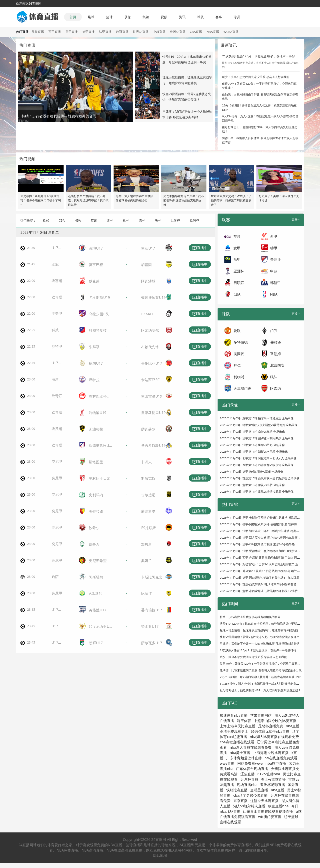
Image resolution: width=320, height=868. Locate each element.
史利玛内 (96, 495)
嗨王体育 (244, 721)
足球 (91, 17)
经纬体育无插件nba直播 (270, 731)
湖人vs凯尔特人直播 (249, 806)
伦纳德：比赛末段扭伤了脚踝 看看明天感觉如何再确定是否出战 (261, 670)
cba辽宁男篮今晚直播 (251, 795)
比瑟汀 (146, 594)
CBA (62, 220)
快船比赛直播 (237, 790)
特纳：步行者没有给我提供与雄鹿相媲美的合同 (250, 617)
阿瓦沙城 (148, 281)
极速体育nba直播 (234, 715)
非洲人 (146, 462)
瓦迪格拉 (96, 429)
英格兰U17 (98, 610)
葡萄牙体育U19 (153, 298)
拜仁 (237, 365)
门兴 (274, 331)
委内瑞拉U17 (152, 610)
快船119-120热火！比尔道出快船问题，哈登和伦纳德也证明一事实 (263, 624)
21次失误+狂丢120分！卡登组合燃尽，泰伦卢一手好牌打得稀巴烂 (268, 56)
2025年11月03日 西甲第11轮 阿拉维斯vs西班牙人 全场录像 (258, 458)
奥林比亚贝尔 (100, 478)
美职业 (276, 260)
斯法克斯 (148, 478)
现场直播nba (247, 785)
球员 (237, 17)
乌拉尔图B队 (99, 314)
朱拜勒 (94, 347)
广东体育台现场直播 (252, 769)
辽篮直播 (248, 774)
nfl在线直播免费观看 (281, 758)
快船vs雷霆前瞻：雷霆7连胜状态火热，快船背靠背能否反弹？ (260, 637)
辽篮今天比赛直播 (264, 801)
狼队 (274, 377)
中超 (274, 271)
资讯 (182, 17)
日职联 (239, 283)
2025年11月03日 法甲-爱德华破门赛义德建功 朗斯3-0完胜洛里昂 (262, 551)
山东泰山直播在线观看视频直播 (268, 811)
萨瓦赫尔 (148, 429)
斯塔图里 (96, 462)
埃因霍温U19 (152, 396)
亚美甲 (57, 314)
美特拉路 (96, 511)
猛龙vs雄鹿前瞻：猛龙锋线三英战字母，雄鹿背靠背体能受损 (259, 630)
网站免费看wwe (250, 763)
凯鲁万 (94, 544)
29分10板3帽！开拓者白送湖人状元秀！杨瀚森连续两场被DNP (260, 677)
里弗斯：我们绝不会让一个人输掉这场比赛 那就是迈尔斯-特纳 (260, 644)
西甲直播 (55, 32)
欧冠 (46, 220)
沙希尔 (94, 528)
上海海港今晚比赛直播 (271, 753)
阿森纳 (276, 388)
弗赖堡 (276, 342)
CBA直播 (196, 32)
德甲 (142, 220)
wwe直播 (227, 763)
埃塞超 (57, 281)
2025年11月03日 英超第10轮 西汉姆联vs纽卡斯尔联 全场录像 (259, 478)
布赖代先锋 (150, 347)
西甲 (110, 220)
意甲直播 (72, 32)
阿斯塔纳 (96, 577)
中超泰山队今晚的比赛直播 (275, 721)
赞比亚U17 (150, 626)
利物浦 (239, 377)
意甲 (126, 220)
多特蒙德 (241, 342)
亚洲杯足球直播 (273, 785)
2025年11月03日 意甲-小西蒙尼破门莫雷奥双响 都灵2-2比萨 (259, 591)
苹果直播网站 (261, 715)
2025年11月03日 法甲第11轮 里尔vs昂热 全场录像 (252, 445)
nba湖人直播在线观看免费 (251, 747)
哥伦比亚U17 (152, 363)
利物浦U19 (98, 413)
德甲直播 (88, 32)
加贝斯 (146, 544)
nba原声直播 (276, 763)
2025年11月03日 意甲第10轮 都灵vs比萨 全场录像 (252, 485)
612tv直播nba (269, 774)
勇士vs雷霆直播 (273, 779)
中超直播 (159, 32)
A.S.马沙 (96, 594)
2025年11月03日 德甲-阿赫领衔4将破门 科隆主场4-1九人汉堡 (259, 578)
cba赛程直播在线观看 (237, 742)
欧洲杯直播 (178, 32)
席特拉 (94, 380)
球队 (200, 17)
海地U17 (96, 248)
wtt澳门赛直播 (270, 817)
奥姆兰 (146, 561)
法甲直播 (105, 32)
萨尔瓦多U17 (152, 643)
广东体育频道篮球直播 (244, 758)
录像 (128, 17)
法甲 (158, 220)
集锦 (146, 17)
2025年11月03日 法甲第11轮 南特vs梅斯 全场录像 (252, 432)
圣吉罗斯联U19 (153, 446)
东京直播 (240, 801)
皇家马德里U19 (153, 413)
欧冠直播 (122, 32)
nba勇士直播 (240, 753)
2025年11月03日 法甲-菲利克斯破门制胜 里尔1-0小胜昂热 (257, 544)
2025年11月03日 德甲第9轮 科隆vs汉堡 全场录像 (251, 472)
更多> (296, 219)
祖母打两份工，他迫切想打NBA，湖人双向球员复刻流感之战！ (260, 690)
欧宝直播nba (278, 806)
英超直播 (38, 32)
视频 (164, 17)
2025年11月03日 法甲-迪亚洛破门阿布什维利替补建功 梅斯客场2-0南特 (266, 531)
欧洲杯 (194, 220)
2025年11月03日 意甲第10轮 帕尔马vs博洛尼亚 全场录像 (257, 418)
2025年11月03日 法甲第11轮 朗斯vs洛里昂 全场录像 (254, 452)
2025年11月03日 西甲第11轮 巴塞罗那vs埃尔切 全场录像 (257, 465)
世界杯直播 (141, 32)
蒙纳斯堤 (148, 511)
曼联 (237, 331)
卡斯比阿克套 (152, 577)
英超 (94, 220)
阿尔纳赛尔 (150, 330)
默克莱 (94, 281)
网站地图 (160, 856)
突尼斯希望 (98, 561)
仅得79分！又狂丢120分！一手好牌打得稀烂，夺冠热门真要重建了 (263, 664)
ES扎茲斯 (148, 528)
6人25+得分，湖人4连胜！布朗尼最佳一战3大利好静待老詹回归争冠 (264, 684)
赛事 (219, 17)
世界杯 (175, 220)
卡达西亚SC (150, 380)
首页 (73, 17)
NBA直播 (213, 32)
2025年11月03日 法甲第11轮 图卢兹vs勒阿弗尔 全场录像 (257, 438)
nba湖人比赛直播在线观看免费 (274, 737)
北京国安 (277, 365)
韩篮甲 (276, 283)
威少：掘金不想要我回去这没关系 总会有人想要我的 (256, 77)
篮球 (109, 17)
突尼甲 (57, 462)
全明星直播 (259, 790)
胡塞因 (146, 265)
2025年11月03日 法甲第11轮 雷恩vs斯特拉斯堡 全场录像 (257, 492)
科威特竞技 (98, 330)
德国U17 (96, 363)
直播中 (200, 248)
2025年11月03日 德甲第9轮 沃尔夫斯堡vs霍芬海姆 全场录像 (259, 425)
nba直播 (278, 790)
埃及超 (57, 429)
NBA (78, 220)
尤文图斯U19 (99, 298)
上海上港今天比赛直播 (238, 726)
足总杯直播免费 (271, 726)
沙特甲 (57, 346)
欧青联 (57, 297)
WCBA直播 (231, 32)
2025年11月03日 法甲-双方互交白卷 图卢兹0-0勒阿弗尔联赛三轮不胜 (264, 538)
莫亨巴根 (96, 265)
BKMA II (148, 314)
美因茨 (239, 354)
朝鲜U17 (96, 643)
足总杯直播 (249, 779)
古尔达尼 (148, 495)
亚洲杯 (239, 271)
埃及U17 (148, 248)
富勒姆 (276, 354)
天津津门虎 (242, 388)
